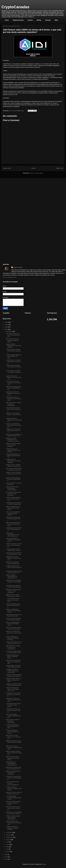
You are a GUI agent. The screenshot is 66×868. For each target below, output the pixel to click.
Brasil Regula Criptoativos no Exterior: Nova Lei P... (14, 615)
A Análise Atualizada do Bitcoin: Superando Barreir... (12, 656)
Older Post (59, 168)
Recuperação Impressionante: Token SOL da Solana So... (13, 535)
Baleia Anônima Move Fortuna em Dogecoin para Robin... (14, 747)
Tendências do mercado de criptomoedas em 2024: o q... (13, 362)
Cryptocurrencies (18, 20)
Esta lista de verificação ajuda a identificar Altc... (13, 563)
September (9, 837)
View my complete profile (10, 277)
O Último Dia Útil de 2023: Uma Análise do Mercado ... (13, 367)
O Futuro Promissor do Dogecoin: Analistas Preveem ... (12, 828)
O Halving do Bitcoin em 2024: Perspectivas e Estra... (12, 726)
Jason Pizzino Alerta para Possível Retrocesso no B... (13, 605)
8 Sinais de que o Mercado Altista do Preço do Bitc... (13, 465)
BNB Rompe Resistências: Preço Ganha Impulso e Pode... (13, 524)
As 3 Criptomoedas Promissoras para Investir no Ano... (13, 798)
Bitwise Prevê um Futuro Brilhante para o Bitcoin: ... (14, 596)
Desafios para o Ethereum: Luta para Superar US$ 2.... (13, 519)
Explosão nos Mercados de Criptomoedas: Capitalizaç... (13, 773)
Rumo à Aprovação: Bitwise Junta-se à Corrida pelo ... (14, 628)
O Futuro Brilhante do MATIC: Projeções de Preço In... (12, 732)
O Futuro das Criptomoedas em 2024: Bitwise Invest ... (14, 652)
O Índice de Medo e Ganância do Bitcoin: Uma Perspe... (14, 789)
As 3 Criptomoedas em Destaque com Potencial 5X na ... (13, 540)
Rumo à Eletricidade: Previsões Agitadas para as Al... (13, 716)
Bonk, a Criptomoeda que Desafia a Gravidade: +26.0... (13, 624)
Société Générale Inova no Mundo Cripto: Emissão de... (13, 808)
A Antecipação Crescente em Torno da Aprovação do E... (14, 529)
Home (7, 20)
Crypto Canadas (18, 267)
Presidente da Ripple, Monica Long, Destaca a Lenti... (14, 572)
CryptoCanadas (15, 7)
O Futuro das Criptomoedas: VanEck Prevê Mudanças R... (14, 778)
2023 (6, 329)
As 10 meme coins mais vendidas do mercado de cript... (13, 383)
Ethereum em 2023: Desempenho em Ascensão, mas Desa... (13, 440)
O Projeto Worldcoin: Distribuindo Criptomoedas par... (14, 420)
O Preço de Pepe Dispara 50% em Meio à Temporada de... (13, 817)
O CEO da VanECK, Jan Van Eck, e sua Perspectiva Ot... (14, 545)
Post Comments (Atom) (37, 173)
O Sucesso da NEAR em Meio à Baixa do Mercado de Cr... (13, 425)
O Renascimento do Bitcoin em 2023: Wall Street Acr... (14, 586)
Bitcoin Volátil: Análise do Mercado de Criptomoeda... (13, 721)
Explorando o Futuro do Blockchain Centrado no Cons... (13, 393)
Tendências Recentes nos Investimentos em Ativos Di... (13, 710)
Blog (56, 20)
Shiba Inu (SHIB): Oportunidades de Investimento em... (12, 577)
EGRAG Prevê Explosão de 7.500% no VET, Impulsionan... (13, 591)
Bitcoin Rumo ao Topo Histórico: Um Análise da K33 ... (13, 737)
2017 (6, 859)
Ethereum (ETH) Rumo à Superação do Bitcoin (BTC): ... (13, 758)
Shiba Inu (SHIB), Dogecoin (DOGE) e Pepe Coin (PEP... (13, 680)
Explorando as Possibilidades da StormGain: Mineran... (14, 813)
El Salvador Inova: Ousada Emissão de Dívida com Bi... (13, 694)
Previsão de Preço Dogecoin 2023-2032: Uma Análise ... (14, 582)
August (8, 840)
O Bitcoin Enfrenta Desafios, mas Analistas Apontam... (14, 619)
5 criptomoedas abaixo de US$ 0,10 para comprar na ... (14, 567)
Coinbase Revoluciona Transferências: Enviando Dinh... (13, 823)
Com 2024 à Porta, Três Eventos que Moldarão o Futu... (13, 335)
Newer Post (7, 168)
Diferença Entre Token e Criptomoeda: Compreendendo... (12, 488)
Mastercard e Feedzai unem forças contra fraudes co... (14, 768)
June (8, 844)
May (8, 847)
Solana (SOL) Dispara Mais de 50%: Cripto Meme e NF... (13, 388)
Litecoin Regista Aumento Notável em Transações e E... (13, 409)
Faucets (30, 20)
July (7, 842)
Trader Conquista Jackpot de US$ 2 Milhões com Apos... (14, 356)
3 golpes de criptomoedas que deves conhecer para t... (13, 633)
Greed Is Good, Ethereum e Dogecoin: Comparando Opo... (13, 662)
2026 (6, 322)
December (9, 331)
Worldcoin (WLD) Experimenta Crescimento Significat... (14, 346)
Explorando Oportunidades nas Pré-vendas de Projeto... (13, 803)
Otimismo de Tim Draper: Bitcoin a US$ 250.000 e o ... (14, 415)
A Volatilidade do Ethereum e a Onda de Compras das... (14, 504)
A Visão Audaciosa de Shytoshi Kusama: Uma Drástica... (13, 450)
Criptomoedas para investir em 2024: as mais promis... (13, 705)
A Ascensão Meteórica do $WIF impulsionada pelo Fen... (13, 456)
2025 (6, 325)
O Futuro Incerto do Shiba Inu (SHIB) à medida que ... (13, 372)
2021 (6, 857)
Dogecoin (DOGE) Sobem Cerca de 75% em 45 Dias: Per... (14, 753)
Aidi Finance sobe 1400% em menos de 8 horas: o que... (14, 554)
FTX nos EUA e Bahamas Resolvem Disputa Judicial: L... (13, 513)
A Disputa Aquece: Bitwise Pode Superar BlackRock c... (13, 351)
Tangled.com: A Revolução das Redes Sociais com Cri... (13, 430)
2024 (6, 327)
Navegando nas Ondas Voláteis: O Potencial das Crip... (13, 558)
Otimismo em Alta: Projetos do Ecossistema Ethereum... (13, 445)
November (9, 832)
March (8, 852)
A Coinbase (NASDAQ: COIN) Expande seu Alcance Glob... (12, 671)
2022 (6, 855)
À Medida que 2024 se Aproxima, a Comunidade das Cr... (13, 399)
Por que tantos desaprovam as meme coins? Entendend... (13, 494)
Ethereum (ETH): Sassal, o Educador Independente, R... (13, 479)
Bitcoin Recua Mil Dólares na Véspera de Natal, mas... (14, 435)
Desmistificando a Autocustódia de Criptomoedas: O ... (12, 763)
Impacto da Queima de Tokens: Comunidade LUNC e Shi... (12, 689)
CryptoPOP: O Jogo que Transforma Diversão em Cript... (13, 700)
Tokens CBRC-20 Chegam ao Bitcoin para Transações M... (13, 647)
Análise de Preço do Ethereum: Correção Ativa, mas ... (14, 377)
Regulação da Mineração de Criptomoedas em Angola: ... (14, 742)
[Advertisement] (17, 193)
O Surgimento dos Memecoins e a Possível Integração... (13, 461)
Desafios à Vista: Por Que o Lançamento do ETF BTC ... (13, 474)
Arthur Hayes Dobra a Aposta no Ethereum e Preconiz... (14, 469)
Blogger (44, 864)
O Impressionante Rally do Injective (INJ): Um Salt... (13, 550)
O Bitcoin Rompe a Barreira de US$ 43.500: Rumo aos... (13, 499)
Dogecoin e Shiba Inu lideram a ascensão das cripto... (14, 793)
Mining (39, 20)
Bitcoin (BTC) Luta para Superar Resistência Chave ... (12, 340)
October (9, 835)
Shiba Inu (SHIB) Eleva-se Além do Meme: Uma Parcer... (13, 508)
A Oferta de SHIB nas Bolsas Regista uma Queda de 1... (14, 675)
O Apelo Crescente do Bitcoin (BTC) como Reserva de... (14, 685)
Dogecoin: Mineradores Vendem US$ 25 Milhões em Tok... (13, 611)
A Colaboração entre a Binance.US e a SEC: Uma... (13, 600)
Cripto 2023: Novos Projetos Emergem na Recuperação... (14, 404)
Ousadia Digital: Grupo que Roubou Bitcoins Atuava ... (14, 666)
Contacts (48, 20)
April (8, 849)
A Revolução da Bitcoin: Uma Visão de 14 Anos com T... (14, 643)
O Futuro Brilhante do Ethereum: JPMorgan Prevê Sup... (12, 638)
